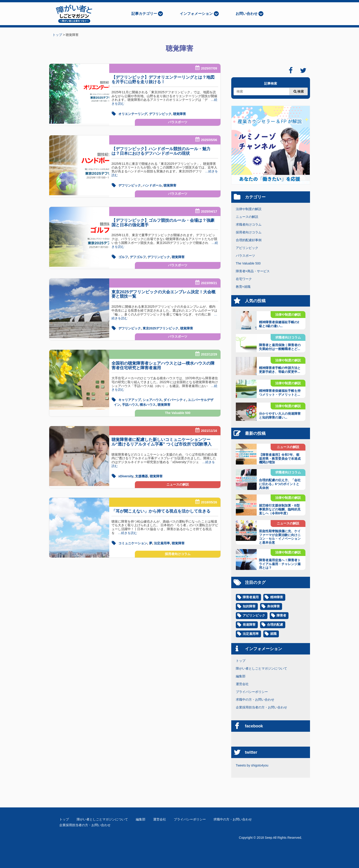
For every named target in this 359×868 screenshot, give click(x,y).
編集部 (241, 676)
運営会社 (242, 684)
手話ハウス (130, 403)
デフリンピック (160, 114)
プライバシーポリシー (252, 692)
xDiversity (126, 475)
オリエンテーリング (133, 114)
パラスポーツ (178, 122)
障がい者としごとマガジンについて (261, 668)
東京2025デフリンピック (161, 328)
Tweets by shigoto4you (252, 765)
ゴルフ (123, 256)
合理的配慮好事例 (249, 240)
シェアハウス (152, 399)
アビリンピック (247, 248)
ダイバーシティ (175, 399)
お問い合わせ (247, 14)
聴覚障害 (179, 114)
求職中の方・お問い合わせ (255, 700)
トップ (241, 661)
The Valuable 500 (178, 412)
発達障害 (249, 625)
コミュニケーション (133, 542)
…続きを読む (126, 531)
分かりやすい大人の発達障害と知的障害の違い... (280, 415)
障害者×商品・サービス (253, 271)
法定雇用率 (162, 542)
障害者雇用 (251, 597)
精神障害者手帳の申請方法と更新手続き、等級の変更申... (280, 370)
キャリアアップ (130, 399)
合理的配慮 (275, 625)
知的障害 (249, 606)
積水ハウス (148, 403)
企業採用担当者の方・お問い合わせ (261, 707)
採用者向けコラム (178, 553)
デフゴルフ (138, 256)
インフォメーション (196, 14)
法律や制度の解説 (249, 209)
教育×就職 (243, 287)
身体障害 (273, 606)
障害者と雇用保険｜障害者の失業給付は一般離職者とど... (280, 347)
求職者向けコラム (249, 224)
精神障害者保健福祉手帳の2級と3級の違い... (279, 324)
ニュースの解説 (178, 483)
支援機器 (142, 475)
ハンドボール (152, 185)
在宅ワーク (244, 279)
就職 (273, 634)
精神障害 (277, 597)
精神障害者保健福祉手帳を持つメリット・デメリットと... (280, 393)
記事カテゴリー (144, 14)
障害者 (281, 616)
